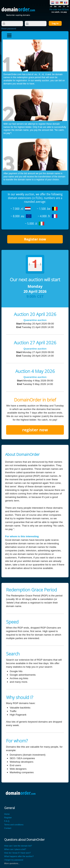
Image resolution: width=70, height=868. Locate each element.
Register (8, 818)
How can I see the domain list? (18, 846)
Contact (8, 828)
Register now (35, 239)
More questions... (12, 863)
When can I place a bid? (15, 849)
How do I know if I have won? (17, 853)
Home (7, 814)
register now (35, 430)
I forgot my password (14, 860)
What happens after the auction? (19, 856)
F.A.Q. (7, 821)
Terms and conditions (14, 825)
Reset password (9, 29)
